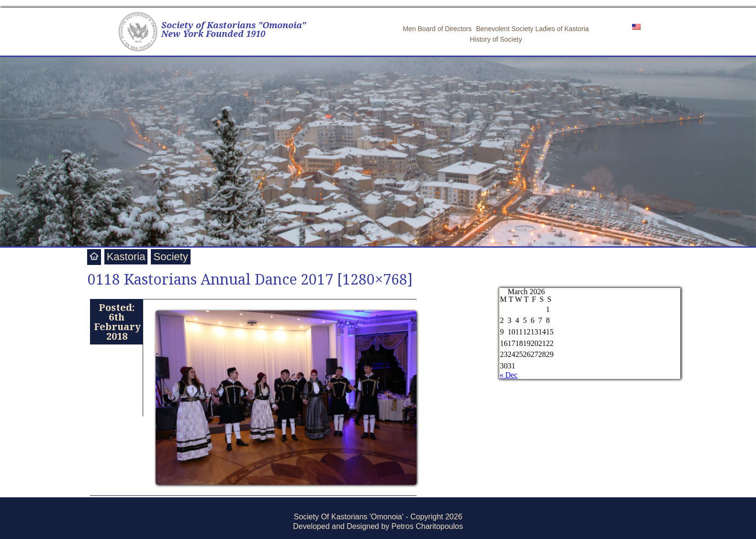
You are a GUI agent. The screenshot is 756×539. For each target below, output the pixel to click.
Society (170, 257)
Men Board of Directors (437, 29)
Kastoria (126, 257)
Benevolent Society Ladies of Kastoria (532, 29)
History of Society (496, 39)
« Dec (508, 375)
